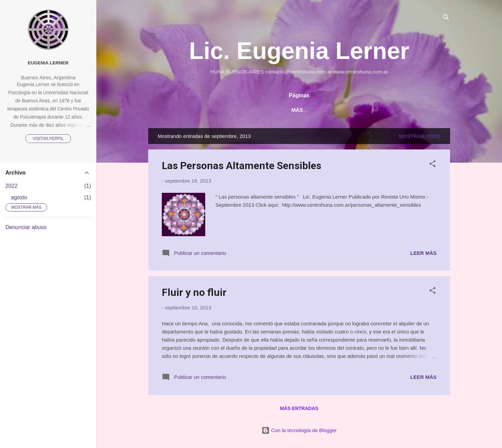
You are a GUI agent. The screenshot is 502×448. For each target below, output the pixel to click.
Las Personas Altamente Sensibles (242, 166)
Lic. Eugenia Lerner (299, 51)
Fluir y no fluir (194, 292)
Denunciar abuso (26, 227)
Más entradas (299, 408)
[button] (432, 165)
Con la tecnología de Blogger (299, 430)
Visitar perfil (48, 139)
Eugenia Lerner (48, 63)
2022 (12, 186)
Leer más (423, 253)
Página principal (276, 110)
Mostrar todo (420, 136)
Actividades (329, 110)
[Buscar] (446, 18)
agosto (19, 197)
